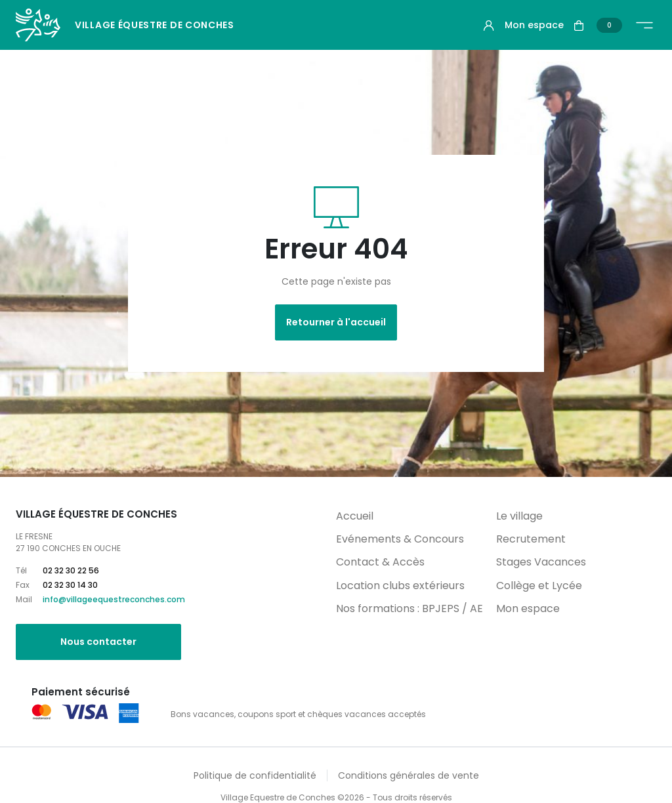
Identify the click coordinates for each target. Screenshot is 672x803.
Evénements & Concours (400, 539)
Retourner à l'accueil (336, 322)
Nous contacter (98, 642)
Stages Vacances (541, 562)
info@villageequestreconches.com (114, 599)
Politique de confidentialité (255, 775)
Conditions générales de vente (409, 775)
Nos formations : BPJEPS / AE (409, 608)
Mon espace (528, 608)
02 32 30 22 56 (71, 570)
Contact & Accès (380, 562)
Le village (519, 516)
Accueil (355, 516)
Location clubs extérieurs (400, 586)
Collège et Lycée (539, 586)
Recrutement (531, 539)
